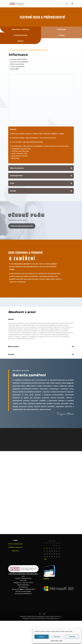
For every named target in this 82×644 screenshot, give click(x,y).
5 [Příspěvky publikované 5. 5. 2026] (47, 548)
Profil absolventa (21, 35)
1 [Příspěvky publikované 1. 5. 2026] (54, 546)
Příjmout (42, 637)
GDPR (61, 641)
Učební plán (61, 29)
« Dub (45, 559)
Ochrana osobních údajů (15, 544)
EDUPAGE (46, 579)
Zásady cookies (55, 641)
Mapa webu (15, 551)
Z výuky (62, 35)
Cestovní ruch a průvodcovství (22, 226)
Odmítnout (57, 637)
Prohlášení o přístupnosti (15, 547)
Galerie (21, 41)
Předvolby (72, 637)
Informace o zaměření (21, 29)
